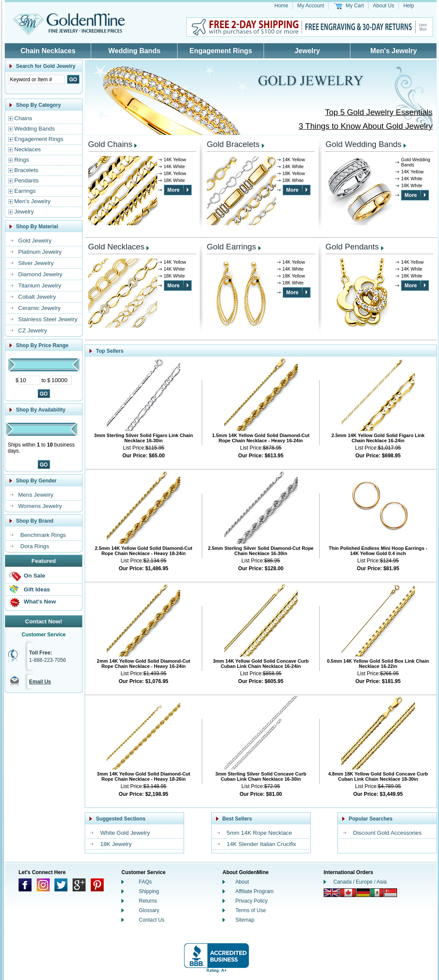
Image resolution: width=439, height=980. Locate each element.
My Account (311, 6)
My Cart (355, 6)
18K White (174, 180)
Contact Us (151, 920)
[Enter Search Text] (37, 79)
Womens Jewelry (40, 506)
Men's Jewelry (394, 51)
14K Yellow (175, 160)
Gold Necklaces (116, 247)
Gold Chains (110, 144)
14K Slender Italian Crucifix (262, 844)
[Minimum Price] (29, 380)
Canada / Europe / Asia (360, 882)
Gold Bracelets (233, 144)
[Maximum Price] (61, 380)
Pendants (26, 180)
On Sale (35, 576)
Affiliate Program (254, 891)
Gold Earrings (232, 247)
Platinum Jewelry (40, 252)
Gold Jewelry (35, 241)
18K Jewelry (116, 844)
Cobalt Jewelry (37, 297)
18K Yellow (175, 173)
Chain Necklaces (48, 51)
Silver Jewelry (36, 263)
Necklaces (27, 149)
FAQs (145, 882)
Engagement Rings (221, 51)
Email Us (40, 682)
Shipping (149, 891)
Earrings (25, 191)
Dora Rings (35, 546)
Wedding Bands (135, 51)
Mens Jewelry (36, 495)
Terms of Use (251, 910)
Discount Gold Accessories (387, 833)
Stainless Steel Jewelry (48, 319)
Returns (148, 901)
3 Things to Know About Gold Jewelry (366, 126)
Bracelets (26, 170)
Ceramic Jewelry (40, 308)
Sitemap (245, 920)
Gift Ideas (37, 589)
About (242, 882)
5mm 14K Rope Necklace (259, 833)
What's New (40, 602)
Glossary (149, 910)
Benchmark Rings (43, 535)
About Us (383, 6)
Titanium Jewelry (40, 286)
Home (281, 6)
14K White (174, 166)
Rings (22, 160)
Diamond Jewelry (40, 274)
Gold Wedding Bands (363, 144)
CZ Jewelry (33, 330)
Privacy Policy (252, 901)
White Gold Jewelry (125, 833)
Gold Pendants (352, 247)
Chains (23, 118)
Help (409, 6)
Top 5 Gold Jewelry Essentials (379, 112)
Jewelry (307, 51)
